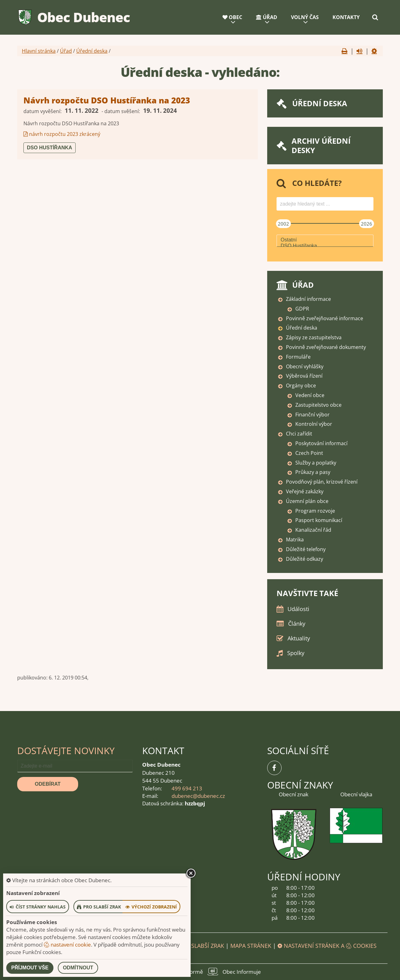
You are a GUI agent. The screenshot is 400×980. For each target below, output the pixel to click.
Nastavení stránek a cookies (327, 946)
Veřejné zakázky (305, 491)
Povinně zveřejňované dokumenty (326, 347)
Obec (232, 17)
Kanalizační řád (313, 530)
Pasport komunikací (319, 520)
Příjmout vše (30, 968)
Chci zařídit (299, 434)
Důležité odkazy (305, 559)
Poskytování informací (321, 443)
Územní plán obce (307, 501)
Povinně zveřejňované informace (325, 318)
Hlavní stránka (39, 51)
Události (298, 609)
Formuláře (298, 357)
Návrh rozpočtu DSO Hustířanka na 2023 (107, 100)
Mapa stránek (251, 946)
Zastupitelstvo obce (318, 405)
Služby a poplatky (316, 463)
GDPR (302, 309)
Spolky (296, 653)
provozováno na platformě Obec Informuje (200, 972)
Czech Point (309, 453)
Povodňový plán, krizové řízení (322, 482)
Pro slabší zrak (201, 946)
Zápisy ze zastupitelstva (314, 337)
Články (297, 624)
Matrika (295, 540)
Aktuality (299, 638)
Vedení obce (310, 395)
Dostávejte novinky (66, 751)
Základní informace (308, 299)
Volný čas (305, 17)
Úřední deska (92, 51)
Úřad (267, 17)
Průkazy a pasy (313, 472)
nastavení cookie (67, 945)
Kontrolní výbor (314, 424)
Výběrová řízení (304, 376)
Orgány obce (301, 386)
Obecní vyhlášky (305, 366)
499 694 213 (187, 788)
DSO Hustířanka (50, 148)
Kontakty (346, 17)
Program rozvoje (315, 511)
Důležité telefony (306, 549)
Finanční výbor (312, 415)
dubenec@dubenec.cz (198, 796)
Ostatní (325, 240)
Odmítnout (78, 968)
